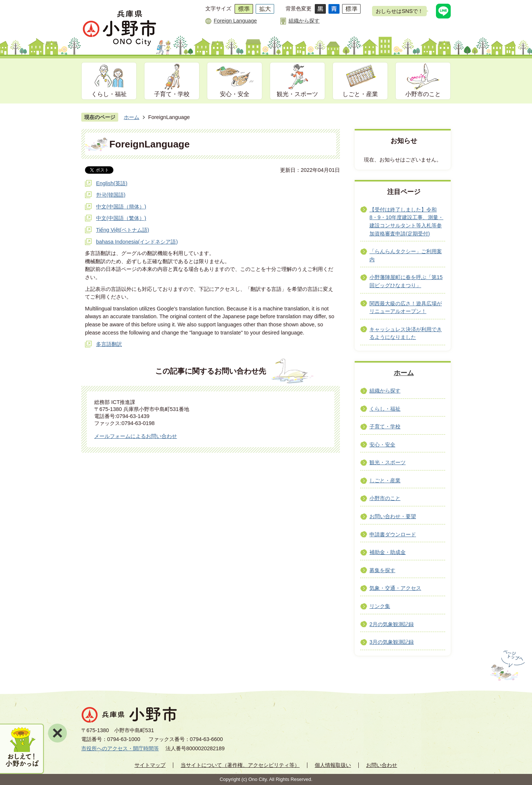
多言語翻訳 (109, 344)
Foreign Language (235, 21)
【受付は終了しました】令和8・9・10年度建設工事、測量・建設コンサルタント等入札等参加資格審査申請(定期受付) (406, 222)
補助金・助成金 (388, 552)
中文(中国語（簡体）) (121, 207)
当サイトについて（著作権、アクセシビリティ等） (240, 765)
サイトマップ (150, 765)
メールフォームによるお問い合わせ (136, 436)
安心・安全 (235, 94)
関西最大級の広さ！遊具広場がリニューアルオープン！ (406, 307)
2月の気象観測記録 (392, 624)
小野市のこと (423, 94)
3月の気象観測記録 (392, 642)
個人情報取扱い (333, 765)
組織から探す (304, 21)
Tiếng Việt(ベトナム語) (123, 230)
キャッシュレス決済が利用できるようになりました (406, 333)
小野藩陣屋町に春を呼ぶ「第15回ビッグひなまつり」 (406, 281)
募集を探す (382, 570)
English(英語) (112, 183)
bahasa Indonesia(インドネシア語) (137, 242)
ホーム (132, 117)
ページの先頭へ (507, 666)
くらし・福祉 (109, 94)
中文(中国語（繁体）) (121, 218)
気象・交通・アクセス (395, 588)
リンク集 (380, 606)
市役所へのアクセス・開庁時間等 (120, 748)
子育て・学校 (172, 94)
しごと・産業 (360, 94)
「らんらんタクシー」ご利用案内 (406, 255)
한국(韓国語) (111, 195)
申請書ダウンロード (393, 534)
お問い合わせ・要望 (393, 516)
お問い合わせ (382, 765)
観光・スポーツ (297, 94)
